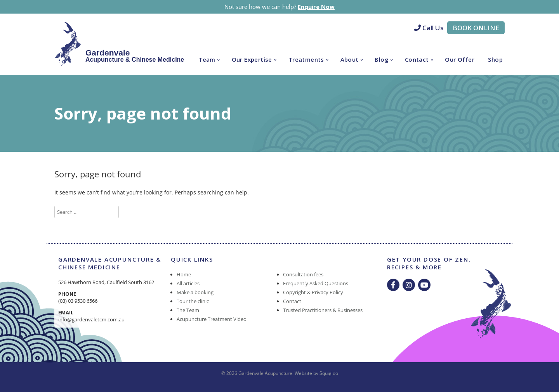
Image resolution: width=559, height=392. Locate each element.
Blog (382, 59)
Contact (417, 59)
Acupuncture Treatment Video (212, 319)
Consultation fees (303, 274)
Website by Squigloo (316, 373)
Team (207, 59)
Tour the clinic (193, 301)
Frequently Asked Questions (316, 283)
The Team (188, 310)
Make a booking (195, 292)
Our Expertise (252, 59)
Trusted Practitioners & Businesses (323, 310)
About (350, 59)
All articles (188, 283)
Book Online (476, 28)
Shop (495, 59)
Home (184, 274)
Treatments (306, 59)
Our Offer (460, 59)
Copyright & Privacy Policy (313, 292)
